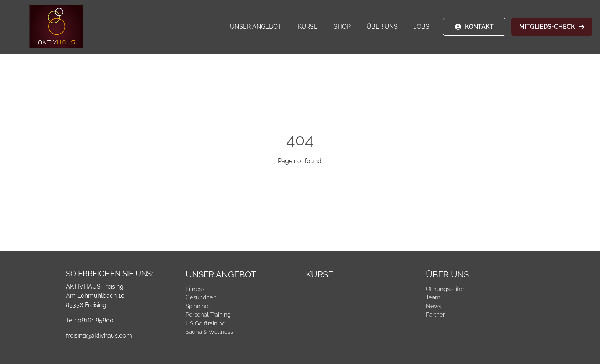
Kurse (308, 27)
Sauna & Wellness (209, 332)
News (434, 306)
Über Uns (382, 27)
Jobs (421, 27)
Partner (435, 315)
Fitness (195, 289)
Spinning (197, 306)
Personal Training (208, 315)
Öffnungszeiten (446, 289)
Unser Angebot (256, 27)
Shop (342, 27)
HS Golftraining (205, 323)
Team (433, 297)
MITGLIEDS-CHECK (547, 27)
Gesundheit (201, 297)
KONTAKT (479, 27)
